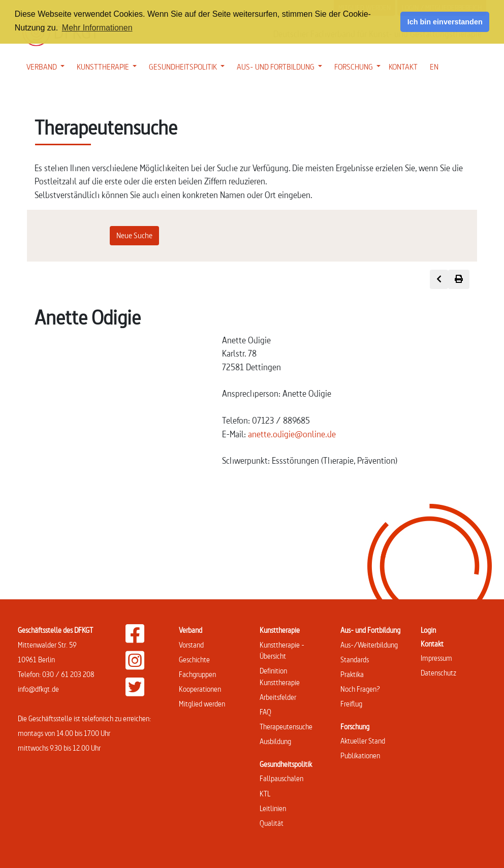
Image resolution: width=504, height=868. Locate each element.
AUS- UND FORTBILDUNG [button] (281, 66)
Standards (355, 660)
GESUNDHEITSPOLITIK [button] (189, 66)
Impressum (436, 658)
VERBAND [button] (48, 66)
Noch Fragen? (360, 689)
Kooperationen (200, 689)
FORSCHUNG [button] (359, 66)
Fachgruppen (197, 674)
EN (434, 67)
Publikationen (360, 756)
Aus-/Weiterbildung (369, 645)
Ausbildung (275, 741)
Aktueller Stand (363, 741)
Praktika (352, 674)
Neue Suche (134, 235)
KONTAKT (403, 67)
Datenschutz (438, 673)
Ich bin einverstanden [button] (445, 22)
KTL (265, 794)
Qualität (272, 823)
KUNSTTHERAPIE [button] (109, 66)
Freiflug (351, 704)
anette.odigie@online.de (292, 434)
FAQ (265, 712)
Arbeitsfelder (278, 697)
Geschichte (194, 660)
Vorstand (191, 645)
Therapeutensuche (286, 727)
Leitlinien (273, 808)
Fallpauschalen (281, 778)
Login (428, 630)
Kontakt (432, 644)
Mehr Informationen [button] (97, 28)
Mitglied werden (202, 704)
